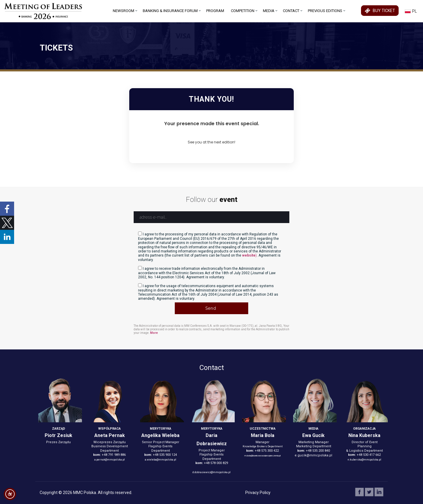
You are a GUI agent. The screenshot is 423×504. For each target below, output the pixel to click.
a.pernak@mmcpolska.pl (110, 460)
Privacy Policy (258, 493)
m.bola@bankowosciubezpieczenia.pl (262, 456)
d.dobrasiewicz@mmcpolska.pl (211, 472)
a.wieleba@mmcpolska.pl (161, 460)
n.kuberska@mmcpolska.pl (364, 460)
